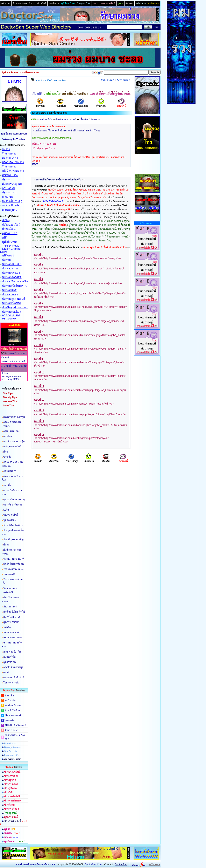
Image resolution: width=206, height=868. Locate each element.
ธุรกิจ (6, 510)
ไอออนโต (10, 720)
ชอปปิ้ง (7, 485)
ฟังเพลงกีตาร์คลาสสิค (15, 281)
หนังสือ (7, 627)
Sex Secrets (10, 751)
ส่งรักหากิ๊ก (6, 366)
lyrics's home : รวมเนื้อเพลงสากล (49, 126)
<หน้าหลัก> (46, 119)
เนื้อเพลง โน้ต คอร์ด (90, 119)
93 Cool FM (9, 319)
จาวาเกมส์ (20, 361)
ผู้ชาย (6, 545)
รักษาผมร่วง (9, 154)
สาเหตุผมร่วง (10, 175)
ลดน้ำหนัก (10, 701)
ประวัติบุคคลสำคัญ (13, 539)
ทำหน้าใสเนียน (13, 710)
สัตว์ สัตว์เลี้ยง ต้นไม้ (14, 612)
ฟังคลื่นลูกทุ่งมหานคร (15, 307)
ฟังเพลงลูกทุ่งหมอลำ (14, 299)
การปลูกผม (9, 188)
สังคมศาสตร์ (10, 607)
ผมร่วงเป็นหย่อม (12, 205)
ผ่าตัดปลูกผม (10, 210)
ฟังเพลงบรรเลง (11, 273)
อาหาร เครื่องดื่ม (12, 652)
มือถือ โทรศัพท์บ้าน (13, 564)
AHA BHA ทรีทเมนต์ (15, 725)
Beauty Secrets (12, 747)
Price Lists (10, 743)
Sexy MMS (13, 379)
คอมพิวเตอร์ (10, 471)
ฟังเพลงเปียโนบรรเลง (15, 286)
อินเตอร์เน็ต (9, 657)
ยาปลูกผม (8, 197)
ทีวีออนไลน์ (9, 229)
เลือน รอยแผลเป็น (14, 715)
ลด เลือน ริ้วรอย (13, 705)
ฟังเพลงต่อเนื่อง (11, 312)
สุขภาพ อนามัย (11, 622)
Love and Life (11, 755)
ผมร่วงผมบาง (10, 158)
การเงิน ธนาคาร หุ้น (14, 441)
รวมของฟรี (9, 574)
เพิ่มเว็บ (106, 460)
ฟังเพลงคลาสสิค (12, 277)
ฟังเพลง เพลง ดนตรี (14, 559)
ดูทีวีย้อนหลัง (10, 242)
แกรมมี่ (12, 353)
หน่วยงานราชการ (13, 638)
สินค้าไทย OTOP (12, 617)
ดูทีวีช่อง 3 (8, 256)
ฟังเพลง (7, 260)
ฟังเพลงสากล (10, 268)
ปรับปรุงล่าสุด (81, 105)
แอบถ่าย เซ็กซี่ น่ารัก (14, 677)
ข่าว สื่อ (7, 457)
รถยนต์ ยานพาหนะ (13, 569)
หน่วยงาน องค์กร (12, 632)
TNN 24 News (11, 246)
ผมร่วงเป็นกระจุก (12, 201)
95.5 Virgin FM (11, 315)
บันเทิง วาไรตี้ (11, 515)
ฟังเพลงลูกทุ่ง (10, 294)
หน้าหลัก (40, 105)
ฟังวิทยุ (6, 220)
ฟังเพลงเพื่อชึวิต (12, 303)
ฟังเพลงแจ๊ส (9, 290)
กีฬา (6, 452)
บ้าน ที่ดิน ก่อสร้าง (13, 525)
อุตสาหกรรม (10, 662)
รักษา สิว (9, 696)
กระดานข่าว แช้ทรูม (14, 417)
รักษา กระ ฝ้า (12, 730)
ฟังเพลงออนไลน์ (12, 264)
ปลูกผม (6, 180)
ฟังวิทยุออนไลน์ (11, 225)
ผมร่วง (6, 149)
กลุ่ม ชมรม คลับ (12, 431)
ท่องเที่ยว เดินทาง (13, 505)
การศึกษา (8, 436)
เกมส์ (6, 672)
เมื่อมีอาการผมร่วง (13, 171)
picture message (6, 375)
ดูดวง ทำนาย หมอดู (14, 500)
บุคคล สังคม (10, 520)
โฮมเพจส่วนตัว (11, 683)
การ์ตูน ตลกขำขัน (13, 447)
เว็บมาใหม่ (61, 105)
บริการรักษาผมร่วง (13, 162)
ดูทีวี (5, 238)
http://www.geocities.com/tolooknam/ (52, 138)
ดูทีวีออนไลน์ (10, 233)
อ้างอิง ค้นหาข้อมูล (13, 667)
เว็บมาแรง (101, 105)
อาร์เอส (21, 353)
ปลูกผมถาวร (9, 192)
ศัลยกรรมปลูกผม (12, 184)
